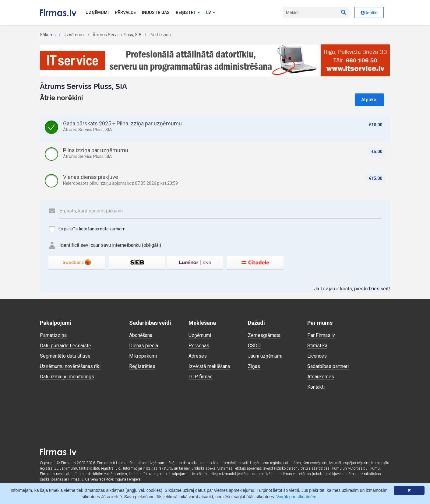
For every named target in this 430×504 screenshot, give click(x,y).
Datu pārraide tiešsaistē (65, 346)
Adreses (198, 356)
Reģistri (188, 12)
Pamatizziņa (53, 335)
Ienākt (369, 13)
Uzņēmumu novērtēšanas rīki (70, 366)
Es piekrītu (87, 229)
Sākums (48, 35)
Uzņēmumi (97, 12)
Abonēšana (141, 335)
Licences (317, 356)
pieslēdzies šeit (371, 289)
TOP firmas (201, 377)
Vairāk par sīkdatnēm (296, 497)
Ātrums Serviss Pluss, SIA (117, 35)
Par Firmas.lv (321, 335)
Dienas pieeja (144, 346)
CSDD (254, 346)
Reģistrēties (142, 366)
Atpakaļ (369, 100)
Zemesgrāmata (264, 335)
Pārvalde (125, 12)
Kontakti (316, 387)
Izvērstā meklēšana (209, 366)
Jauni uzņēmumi (265, 356)
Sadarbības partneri (328, 366)
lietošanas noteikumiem (102, 229)
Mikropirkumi (143, 356)
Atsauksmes (321, 377)
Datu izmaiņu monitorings (67, 377)
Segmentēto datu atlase (65, 356)
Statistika (317, 346)
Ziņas (254, 366)
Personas (199, 346)
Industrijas (156, 12)
